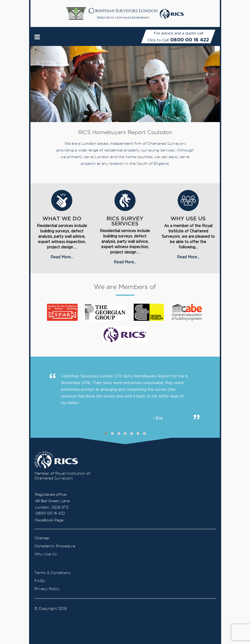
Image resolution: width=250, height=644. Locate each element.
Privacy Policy (47, 589)
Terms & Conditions (52, 573)
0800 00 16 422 (190, 40)
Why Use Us (46, 554)
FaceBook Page (49, 520)
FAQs (40, 581)
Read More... (62, 257)
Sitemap (42, 538)
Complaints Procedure (55, 546)
